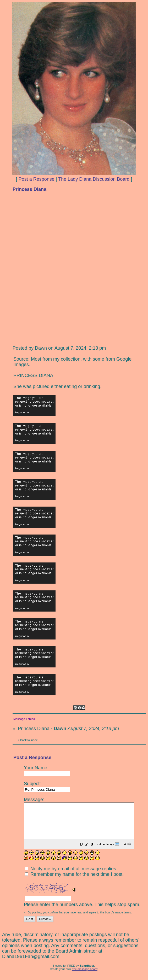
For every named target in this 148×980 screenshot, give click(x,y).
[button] (95, 852)
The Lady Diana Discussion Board (94, 179)
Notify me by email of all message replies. (71, 876)
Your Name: (47, 770)
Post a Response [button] (37, 179)
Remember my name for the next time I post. (74, 881)
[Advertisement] (79, 233)
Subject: (47, 786)
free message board (85, 976)
